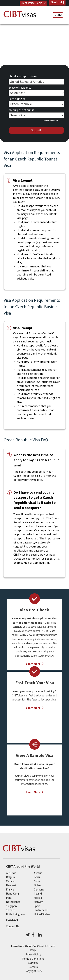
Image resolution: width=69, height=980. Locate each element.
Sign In (55, 2)
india (9, 897)
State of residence (20, 87)
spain (37, 905)
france (10, 889)
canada (10, 881)
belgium (11, 877)
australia (11, 872)
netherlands (13, 901)
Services (33, 962)
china (37, 881)
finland (38, 885)
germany (39, 889)
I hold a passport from (23, 76)
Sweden (11, 910)
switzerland (41, 910)
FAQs (33, 950)
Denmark (11, 885)
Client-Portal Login (31, 2)
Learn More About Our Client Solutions (33, 946)
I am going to (17, 98)
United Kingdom (15, 914)
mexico (38, 897)
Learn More (33, 707)
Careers (33, 967)
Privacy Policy (33, 954)
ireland (38, 893)
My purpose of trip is (21, 110)
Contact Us (13, 926)
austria (38, 872)
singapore (12, 905)
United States (42, 914)
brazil (37, 877)
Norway (38, 901)
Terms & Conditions (33, 958)
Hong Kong (13, 893)
